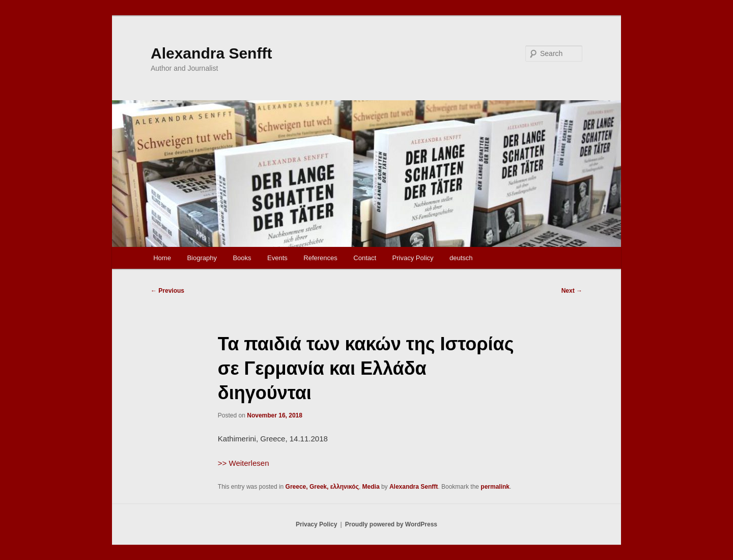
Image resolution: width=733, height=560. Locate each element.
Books (242, 258)
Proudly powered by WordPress (391, 524)
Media (371, 487)
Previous (167, 291)
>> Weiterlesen (244, 463)
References (320, 258)
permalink (495, 487)
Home (162, 258)
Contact (365, 258)
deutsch (461, 258)
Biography (202, 258)
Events (277, 258)
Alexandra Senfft (211, 53)
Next (572, 291)
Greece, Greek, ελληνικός (322, 487)
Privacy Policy (413, 258)
